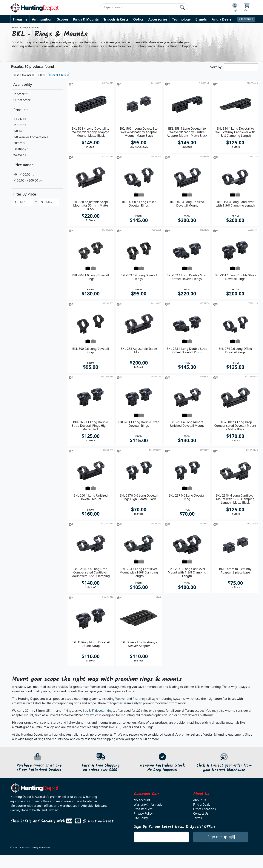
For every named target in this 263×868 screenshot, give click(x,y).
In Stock (21, 94)
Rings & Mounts (86, 19)
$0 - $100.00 (24, 174)
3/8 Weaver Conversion (31, 137)
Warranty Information (149, 805)
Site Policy (141, 818)
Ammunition (42, 19)
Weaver (20, 155)
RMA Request (143, 809)
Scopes (63, 19)
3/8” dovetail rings (101, 711)
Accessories (158, 19)
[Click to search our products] (182, 7)
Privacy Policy (143, 813)
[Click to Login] (235, 8)
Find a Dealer (222, 19)
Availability (23, 84)
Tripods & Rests (116, 19)
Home (15, 28)
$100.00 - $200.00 (28, 180)
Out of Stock (23, 100)
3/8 (18, 131)
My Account (142, 800)
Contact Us (201, 813)
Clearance (246, 19)
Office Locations (204, 809)
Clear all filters (59, 75)
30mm (19, 143)
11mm (20, 125)
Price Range (24, 165)
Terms (198, 818)
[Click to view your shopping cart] (247, 8)
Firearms (20, 19)
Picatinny (21, 149)
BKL (42, 75)
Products (21, 110)
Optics (139, 19)
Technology (181, 19)
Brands (201, 19)
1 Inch (20, 119)
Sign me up (221, 837)
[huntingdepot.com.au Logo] (35, 8)
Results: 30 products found (33, 66)
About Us (200, 800)
